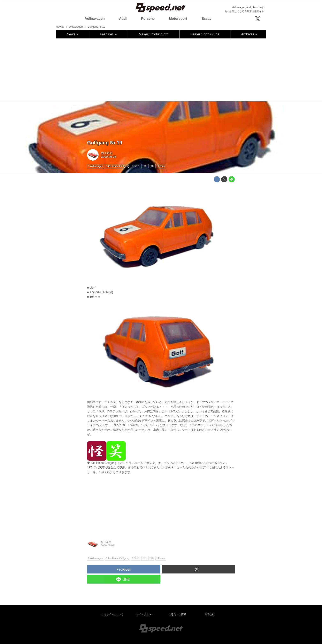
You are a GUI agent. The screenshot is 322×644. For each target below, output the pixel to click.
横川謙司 (107, 153)
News (73, 34)
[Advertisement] (161, 69)
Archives (249, 34)
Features (109, 34)
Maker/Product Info (154, 34)
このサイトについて (112, 614)
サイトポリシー (145, 614)
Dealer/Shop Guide (205, 34)
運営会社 (210, 614)
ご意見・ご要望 (177, 614)
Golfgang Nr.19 (105, 143)
